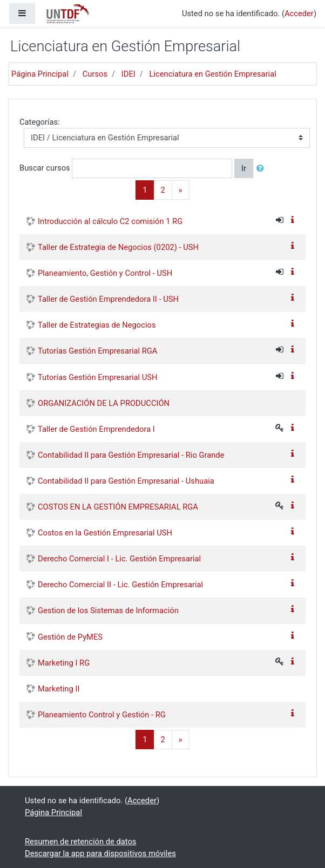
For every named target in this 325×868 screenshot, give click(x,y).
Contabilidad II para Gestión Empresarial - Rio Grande (131, 455)
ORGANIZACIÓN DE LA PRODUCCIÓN (104, 403)
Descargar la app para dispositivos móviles (100, 853)
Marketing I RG (64, 663)
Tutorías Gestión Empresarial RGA (97, 351)
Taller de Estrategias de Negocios (97, 325)
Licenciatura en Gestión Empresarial (212, 74)
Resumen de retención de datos (80, 842)
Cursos (95, 74)
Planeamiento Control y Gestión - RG (102, 715)
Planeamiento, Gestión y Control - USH (105, 273)
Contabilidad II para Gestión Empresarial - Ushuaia (126, 481)
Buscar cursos (45, 167)
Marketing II (59, 689)
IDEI (128, 74)
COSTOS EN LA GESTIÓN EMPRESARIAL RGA (118, 507)
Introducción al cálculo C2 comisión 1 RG (110, 221)
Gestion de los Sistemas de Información (108, 611)
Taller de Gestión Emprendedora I (96, 429)
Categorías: (40, 122)
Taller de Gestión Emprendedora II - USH (108, 299)
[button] (262, 168)
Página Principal (40, 74)
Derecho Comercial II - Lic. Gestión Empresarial (120, 585)
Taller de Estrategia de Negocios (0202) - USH (118, 247)
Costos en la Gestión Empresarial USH (105, 533)
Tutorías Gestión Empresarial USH (98, 377)
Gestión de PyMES (70, 637)
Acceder (299, 13)
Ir (244, 168)
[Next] (181, 190)
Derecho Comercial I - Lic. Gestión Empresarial (119, 559)
